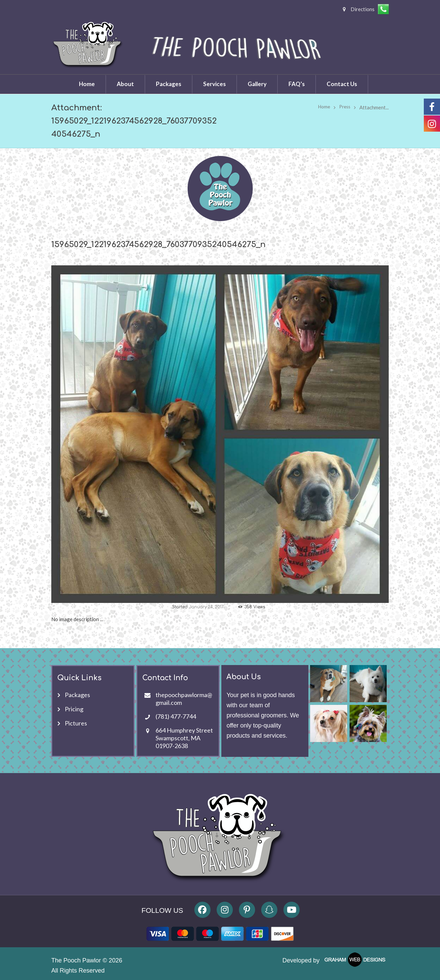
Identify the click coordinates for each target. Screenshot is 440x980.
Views (255, 607)
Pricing (74, 709)
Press (344, 107)
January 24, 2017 (206, 607)
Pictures (76, 723)
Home (321, 107)
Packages (77, 694)
